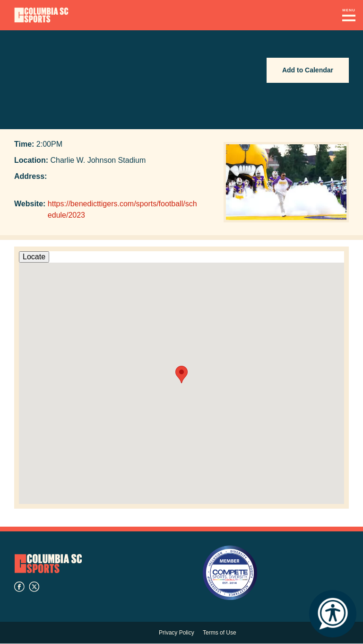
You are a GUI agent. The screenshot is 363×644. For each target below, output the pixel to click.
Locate (34, 257)
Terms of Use (220, 633)
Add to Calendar (308, 70)
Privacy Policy (177, 633)
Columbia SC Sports (48, 563)
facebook (19, 587)
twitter (34, 587)
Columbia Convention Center (41, 15)
